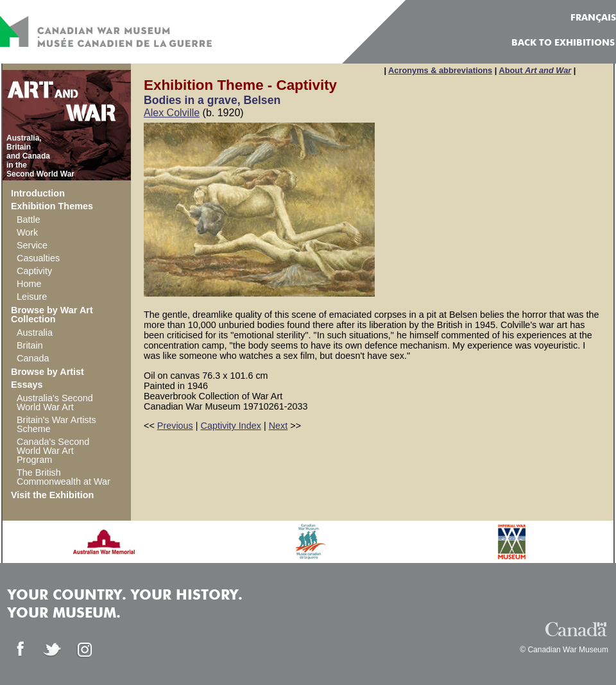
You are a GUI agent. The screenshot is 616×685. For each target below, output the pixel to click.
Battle (29, 220)
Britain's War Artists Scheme (56, 424)
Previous (175, 426)
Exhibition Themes (52, 206)
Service (32, 245)
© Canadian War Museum (564, 650)
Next (278, 426)
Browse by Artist (47, 372)
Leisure (32, 297)
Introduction (38, 193)
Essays (27, 385)
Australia (35, 333)
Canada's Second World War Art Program (53, 451)
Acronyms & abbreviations (440, 70)
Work (27, 232)
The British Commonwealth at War (64, 477)
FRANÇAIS (593, 18)
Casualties (38, 258)
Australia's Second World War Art (55, 403)
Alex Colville (172, 113)
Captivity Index (231, 426)
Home (29, 284)
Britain (30, 345)
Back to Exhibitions (563, 43)
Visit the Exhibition (52, 495)
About (535, 70)
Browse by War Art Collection (52, 315)
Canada (33, 358)
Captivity (34, 271)
